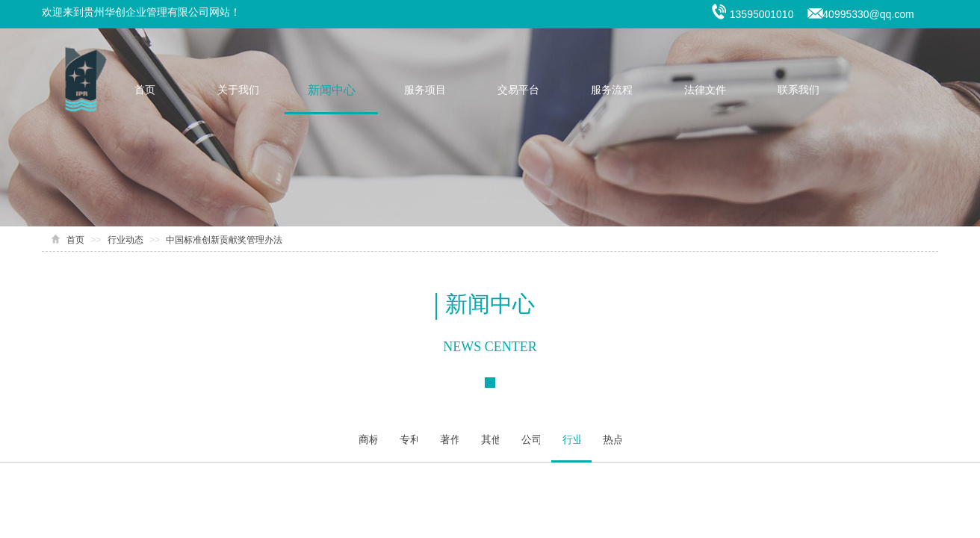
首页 (145, 90)
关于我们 (238, 90)
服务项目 (425, 90)
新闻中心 (332, 90)
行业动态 (125, 240)
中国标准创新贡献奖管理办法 (224, 240)
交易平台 (518, 90)
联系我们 (798, 90)
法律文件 (705, 90)
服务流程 (612, 90)
